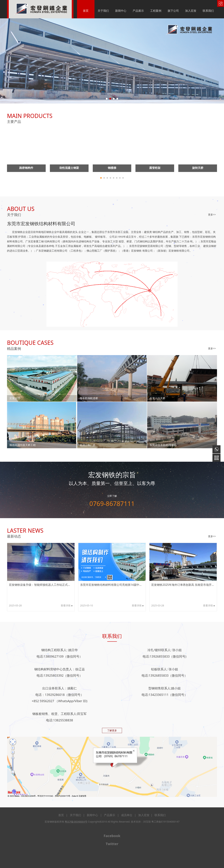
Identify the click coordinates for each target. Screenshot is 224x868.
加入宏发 (191, 11)
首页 (86, 11)
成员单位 (127, 815)
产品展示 (138, 11)
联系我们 (208, 11)
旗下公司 (173, 11)
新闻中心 (121, 11)
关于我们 (103, 11)
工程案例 (156, 11)
